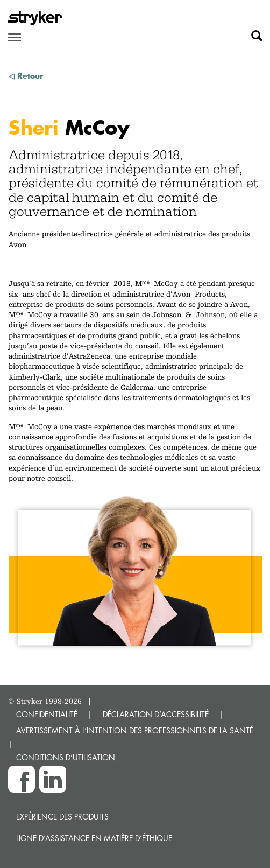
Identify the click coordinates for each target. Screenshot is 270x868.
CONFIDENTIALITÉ (47, 714)
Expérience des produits (62, 817)
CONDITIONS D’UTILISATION (66, 757)
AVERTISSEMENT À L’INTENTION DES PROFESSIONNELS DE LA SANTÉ (135, 730)
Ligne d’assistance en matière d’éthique (94, 838)
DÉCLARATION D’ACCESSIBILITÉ (156, 714)
